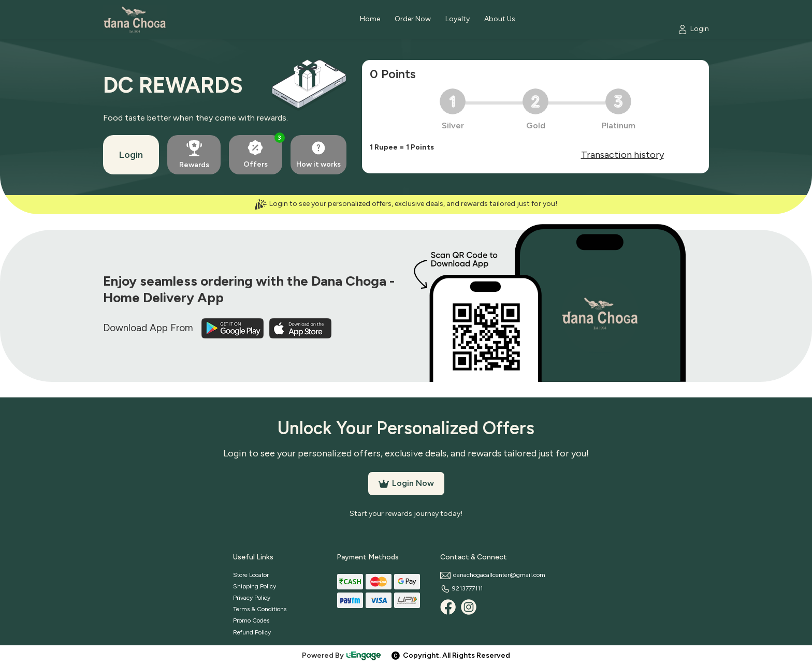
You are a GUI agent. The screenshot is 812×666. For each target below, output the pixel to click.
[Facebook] (448, 607)
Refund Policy (252, 632)
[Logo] (135, 19)
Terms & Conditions (260, 609)
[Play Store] (233, 328)
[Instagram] (469, 607)
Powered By (342, 655)
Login (131, 155)
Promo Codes (251, 620)
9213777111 (461, 588)
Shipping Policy (255, 586)
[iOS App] (300, 328)
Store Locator (251, 575)
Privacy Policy (252, 598)
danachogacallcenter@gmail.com (493, 575)
